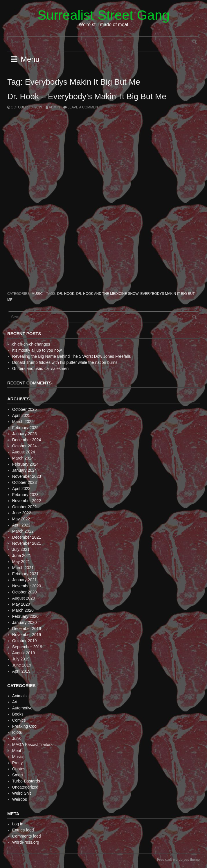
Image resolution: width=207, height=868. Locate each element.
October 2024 (25, 446)
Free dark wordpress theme (178, 860)
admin (54, 107)
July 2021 (21, 549)
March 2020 (23, 610)
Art (15, 702)
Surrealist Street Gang (103, 15)
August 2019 (24, 653)
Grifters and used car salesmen (40, 368)
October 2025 (25, 409)
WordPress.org (26, 842)
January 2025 (25, 434)
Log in (18, 824)
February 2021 (25, 574)
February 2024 (25, 464)
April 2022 (21, 525)
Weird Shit (21, 793)
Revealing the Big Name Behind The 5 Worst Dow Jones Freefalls (72, 356)
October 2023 (25, 482)
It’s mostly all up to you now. (37, 350)
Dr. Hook (66, 294)
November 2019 (27, 635)
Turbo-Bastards (26, 781)
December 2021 (27, 537)
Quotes (19, 769)
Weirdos (20, 799)
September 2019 (27, 647)
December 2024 (27, 440)
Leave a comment (84, 107)
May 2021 (21, 562)
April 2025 (21, 415)
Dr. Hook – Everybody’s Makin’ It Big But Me (87, 96)
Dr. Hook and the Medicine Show (107, 294)
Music (37, 294)
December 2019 (27, 629)
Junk (17, 738)
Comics (19, 720)
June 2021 (22, 555)
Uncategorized (25, 787)
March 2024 (23, 458)
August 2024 (24, 452)
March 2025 (23, 422)
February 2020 (25, 616)
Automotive (22, 708)
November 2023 (27, 476)
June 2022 (22, 513)
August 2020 (24, 598)
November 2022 (27, 501)
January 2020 (25, 622)
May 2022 (21, 519)
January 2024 (25, 470)
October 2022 (25, 507)
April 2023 (21, 489)
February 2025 (25, 428)
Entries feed (23, 830)
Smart (18, 775)
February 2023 (25, 495)
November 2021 (27, 543)
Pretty (18, 763)
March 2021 (23, 568)
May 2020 (21, 604)
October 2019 (25, 641)
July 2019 (21, 659)
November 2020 (27, 586)
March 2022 (23, 531)
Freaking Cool (25, 726)
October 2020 (25, 592)
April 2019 (21, 671)
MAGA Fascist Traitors (32, 744)
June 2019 (22, 665)
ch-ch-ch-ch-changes (31, 344)
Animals (19, 696)
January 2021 (25, 580)
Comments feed (27, 836)
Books (18, 714)
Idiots (17, 732)
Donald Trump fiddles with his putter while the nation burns (65, 362)
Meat (17, 751)
